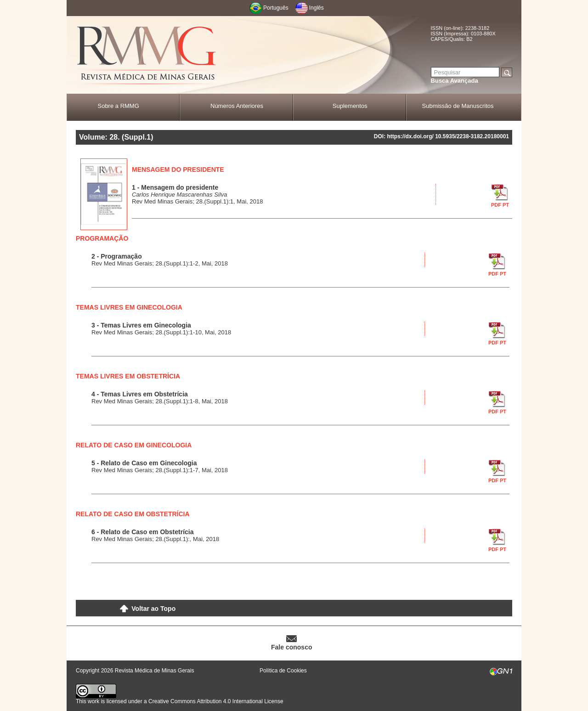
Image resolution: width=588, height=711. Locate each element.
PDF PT (500, 205)
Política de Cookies (283, 671)
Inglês (317, 8)
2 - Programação (117, 256)
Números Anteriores (237, 106)
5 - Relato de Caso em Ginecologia (144, 463)
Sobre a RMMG (118, 106)
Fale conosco (291, 647)
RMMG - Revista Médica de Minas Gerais (147, 55)
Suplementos (350, 106)
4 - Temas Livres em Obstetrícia (140, 394)
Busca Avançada (455, 81)
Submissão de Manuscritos (458, 106)
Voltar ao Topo (153, 609)
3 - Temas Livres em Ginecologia (141, 325)
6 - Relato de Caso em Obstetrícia (143, 532)
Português (276, 8)
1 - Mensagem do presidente (175, 187)
